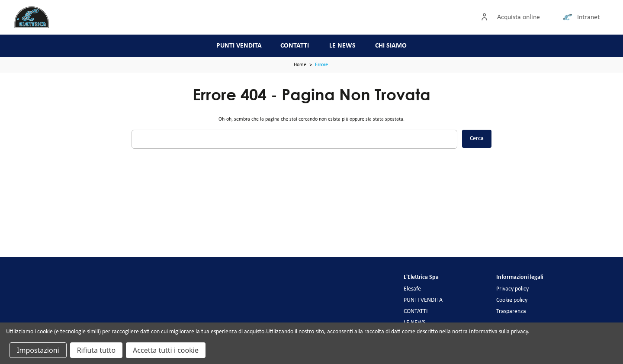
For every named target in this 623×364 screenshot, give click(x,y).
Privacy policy (512, 289)
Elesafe (412, 289)
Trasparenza (511, 311)
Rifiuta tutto (96, 350)
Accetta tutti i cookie (166, 350)
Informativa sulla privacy (498, 332)
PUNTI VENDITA (239, 46)
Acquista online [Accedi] (519, 17)
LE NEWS (342, 46)
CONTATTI (295, 46)
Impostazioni (38, 350)
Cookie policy (512, 300)
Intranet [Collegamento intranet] (588, 17)
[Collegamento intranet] (569, 17)
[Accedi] (486, 17)
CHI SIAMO (391, 46)
